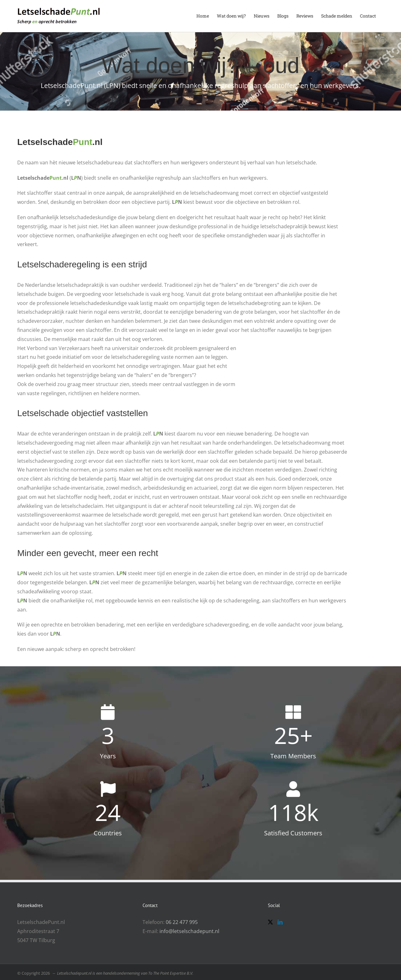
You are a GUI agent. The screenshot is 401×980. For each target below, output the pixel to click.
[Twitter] (270, 922)
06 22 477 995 (182, 922)
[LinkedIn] (280, 922)
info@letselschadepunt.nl (189, 931)
